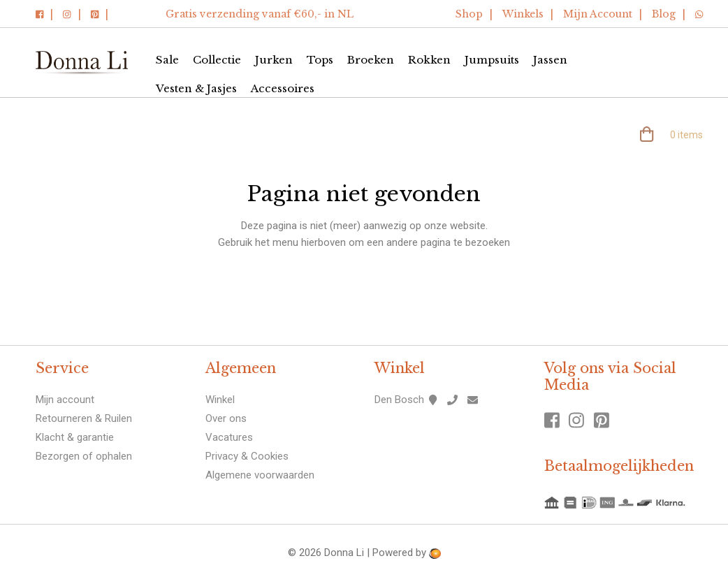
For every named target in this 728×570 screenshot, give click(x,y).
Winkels (523, 14)
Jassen (550, 60)
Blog (664, 14)
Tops (320, 60)
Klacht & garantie (75, 437)
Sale (167, 60)
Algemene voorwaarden (260, 475)
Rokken (429, 60)
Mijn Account (598, 14)
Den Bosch (399, 400)
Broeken (371, 60)
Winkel (220, 400)
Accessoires (283, 88)
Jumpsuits (492, 60)
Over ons (226, 418)
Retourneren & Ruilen (84, 418)
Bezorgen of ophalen (84, 456)
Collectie (217, 60)
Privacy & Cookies (247, 456)
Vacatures (229, 437)
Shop (469, 14)
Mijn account (65, 400)
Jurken (274, 60)
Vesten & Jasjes (196, 88)
